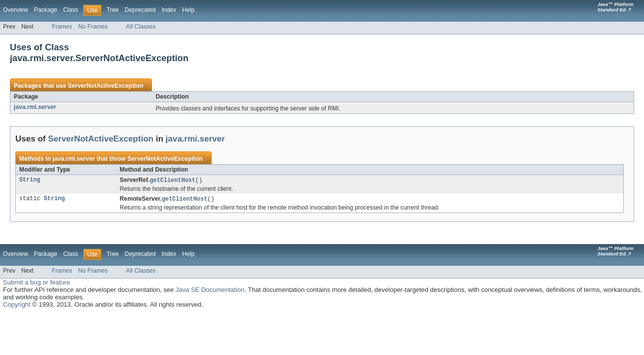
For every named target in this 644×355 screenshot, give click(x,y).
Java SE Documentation (210, 291)
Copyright (17, 305)
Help (188, 10)
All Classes (141, 27)
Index (169, 10)
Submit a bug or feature (37, 283)
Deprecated (140, 10)
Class (71, 10)
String (30, 180)
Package (46, 10)
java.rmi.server (35, 107)
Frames (62, 27)
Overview (16, 10)
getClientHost (172, 180)
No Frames (93, 27)
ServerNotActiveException (105, 86)
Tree (113, 10)
